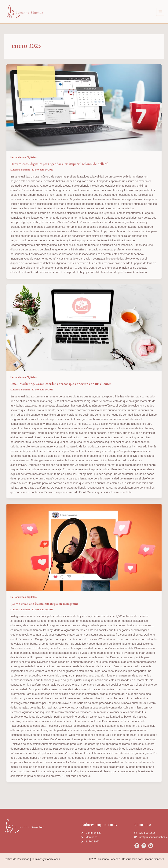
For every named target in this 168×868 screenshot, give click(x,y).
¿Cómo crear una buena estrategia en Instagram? (44, 604)
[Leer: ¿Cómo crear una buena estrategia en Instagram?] (84, 547)
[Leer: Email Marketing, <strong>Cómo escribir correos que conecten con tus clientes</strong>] (84, 328)
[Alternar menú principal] (160, 12)
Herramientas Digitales (24, 157)
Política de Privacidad (17, 859)
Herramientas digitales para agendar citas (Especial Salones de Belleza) (59, 164)
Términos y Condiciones (46, 859)
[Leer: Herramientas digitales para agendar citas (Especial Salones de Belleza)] (84, 108)
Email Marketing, (61, 384)
